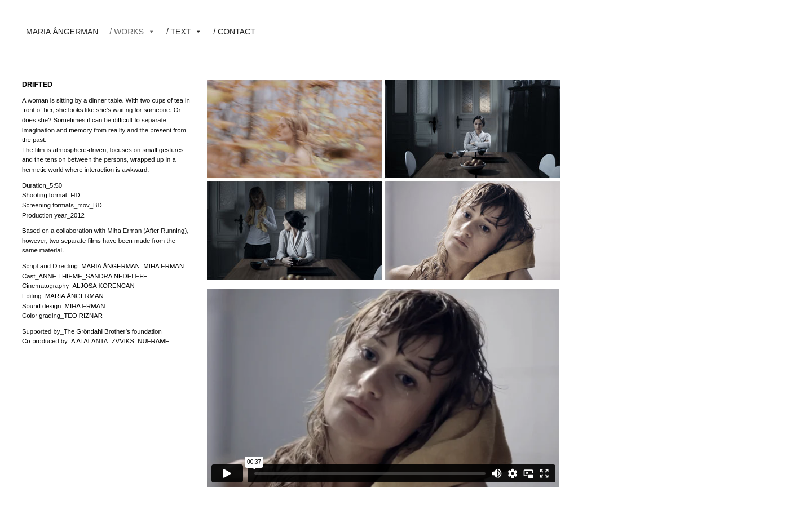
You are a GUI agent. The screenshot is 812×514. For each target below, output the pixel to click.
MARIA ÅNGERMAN (62, 32)
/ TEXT (184, 32)
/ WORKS (132, 32)
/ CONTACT (234, 32)
